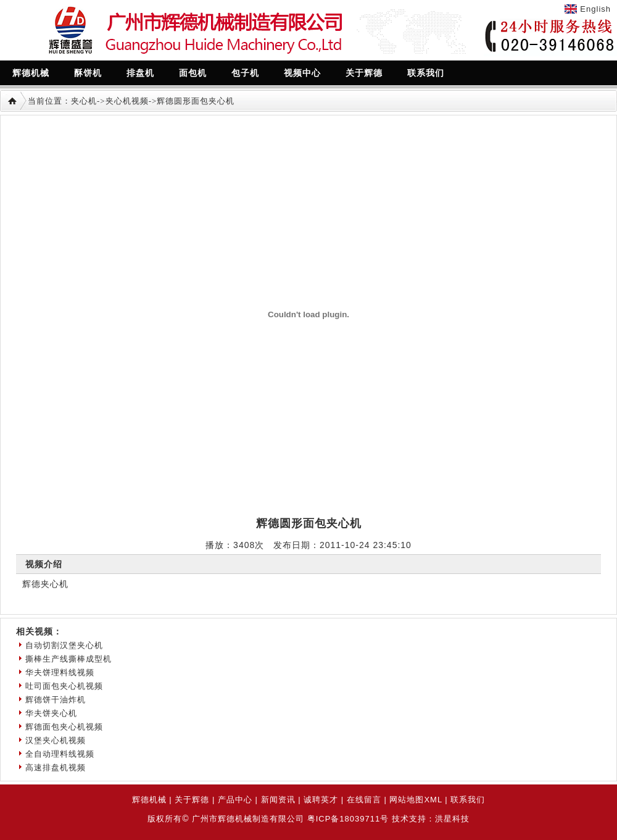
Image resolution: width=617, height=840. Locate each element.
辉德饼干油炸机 (56, 700)
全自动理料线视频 (60, 754)
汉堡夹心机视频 (56, 740)
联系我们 (468, 800)
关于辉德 (192, 800)
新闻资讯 (278, 800)
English (595, 9)
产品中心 (235, 800)
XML (433, 800)
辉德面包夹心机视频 (64, 727)
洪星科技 (452, 819)
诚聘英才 (321, 800)
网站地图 (407, 800)
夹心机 (84, 101)
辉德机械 (149, 800)
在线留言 (364, 800)
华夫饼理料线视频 (60, 672)
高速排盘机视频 (56, 767)
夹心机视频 (127, 101)
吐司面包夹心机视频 (64, 686)
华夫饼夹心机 (51, 713)
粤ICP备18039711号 (348, 819)
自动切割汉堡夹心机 (64, 645)
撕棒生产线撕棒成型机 (68, 659)
